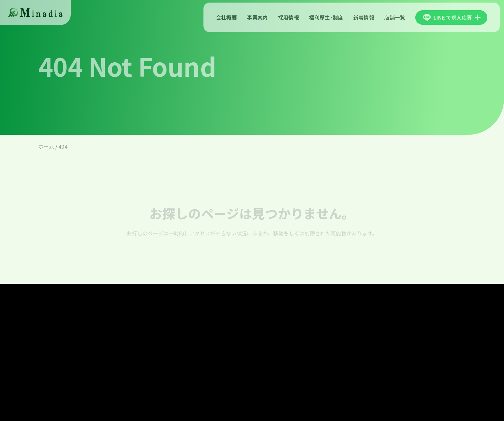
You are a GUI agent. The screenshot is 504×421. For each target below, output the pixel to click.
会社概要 (226, 17)
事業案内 (257, 17)
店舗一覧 (395, 17)
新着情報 (364, 17)
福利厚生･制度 (326, 17)
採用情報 (288, 17)
